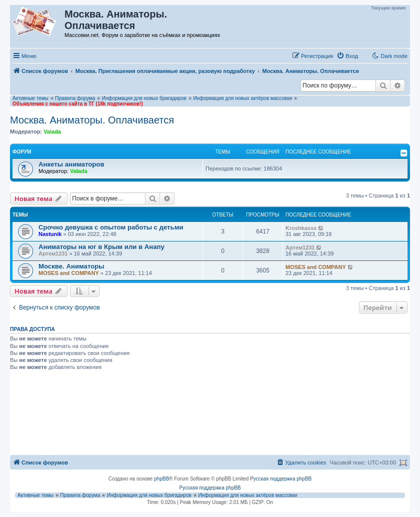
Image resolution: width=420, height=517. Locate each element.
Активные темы (30, 98)
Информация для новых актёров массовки (242, 98)
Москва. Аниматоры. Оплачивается (92, 120)
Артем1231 (53, 253)
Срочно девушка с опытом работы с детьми (111, 227)
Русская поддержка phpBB (281, 479)
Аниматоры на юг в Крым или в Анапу (101, 247)
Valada (52, 131)
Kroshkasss (301, 228)
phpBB (161, 479)
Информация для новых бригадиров (144, 98)
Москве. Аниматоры (71, 266)
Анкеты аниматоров (71, 164)
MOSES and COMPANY (69, 273)
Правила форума (75, 98)
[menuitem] (347, 56)
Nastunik (50, 234)
